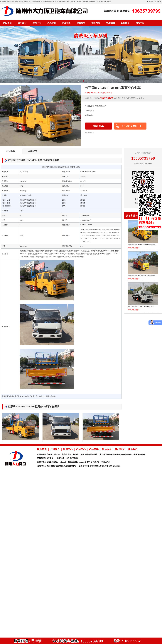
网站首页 (7, 23)
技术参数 (11, 151)
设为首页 (158, 1)
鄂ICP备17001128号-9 (101, 462)
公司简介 (22, 23)
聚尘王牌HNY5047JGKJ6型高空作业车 (144, 307)
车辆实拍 (33, 151)
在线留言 (125, 23)
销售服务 (81, 23)
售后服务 (107, 449)
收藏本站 (150, 1)
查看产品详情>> (134, 248)
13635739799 (132, 126)
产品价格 (66, 23)
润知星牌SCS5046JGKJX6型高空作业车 (144, 276)
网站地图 (140, 23)
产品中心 (52, 23)
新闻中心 (37, 23)
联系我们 (110, 23)
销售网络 (96, 23)
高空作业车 (66, 455)
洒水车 (57, 455)
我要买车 (99, 126)
